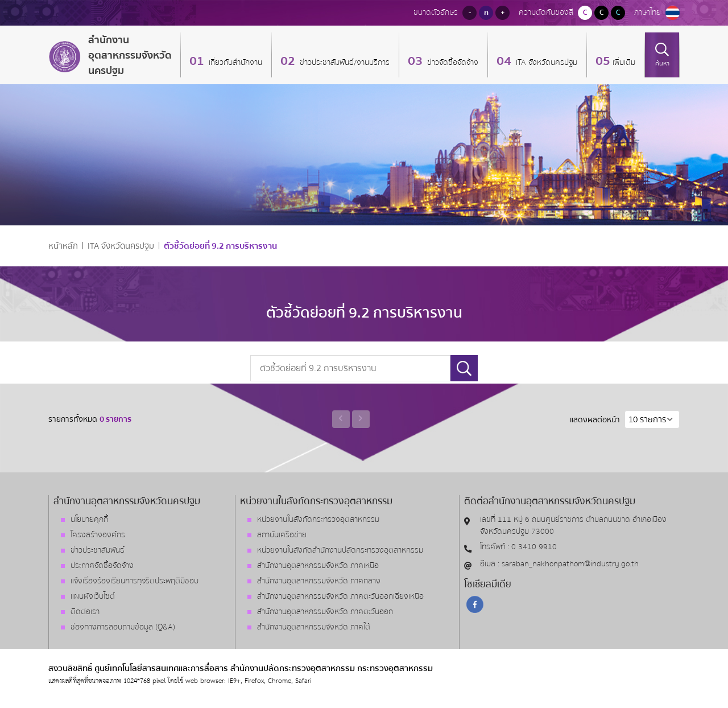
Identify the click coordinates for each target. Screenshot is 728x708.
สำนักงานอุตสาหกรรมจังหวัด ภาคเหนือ (318, 566)
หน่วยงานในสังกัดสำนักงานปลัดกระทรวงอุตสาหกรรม (340, 550)
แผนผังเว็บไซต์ (93, 596)
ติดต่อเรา (85, 612)
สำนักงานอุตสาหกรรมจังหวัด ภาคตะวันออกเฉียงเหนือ (340, 596)
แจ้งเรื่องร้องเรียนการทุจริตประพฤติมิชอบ (135, 581)
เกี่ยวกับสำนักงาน (234, 63)
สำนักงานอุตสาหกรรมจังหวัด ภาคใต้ (314, 627)
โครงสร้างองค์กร (98, 535)
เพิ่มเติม (624, 63)
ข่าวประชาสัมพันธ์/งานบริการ (344, 63)
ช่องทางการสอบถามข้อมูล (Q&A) (123, 627)
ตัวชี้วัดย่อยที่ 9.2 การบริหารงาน (220, 246)
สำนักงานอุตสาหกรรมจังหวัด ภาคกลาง (319, 581)
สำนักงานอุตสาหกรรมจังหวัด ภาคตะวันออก (325, 612)
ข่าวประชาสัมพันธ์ (98, 550)
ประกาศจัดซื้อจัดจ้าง (102, 566)
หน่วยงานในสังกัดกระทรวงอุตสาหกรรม (318, 520)
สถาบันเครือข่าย (282, 535)
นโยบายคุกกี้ (89, 520)
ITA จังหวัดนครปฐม (545, 63)
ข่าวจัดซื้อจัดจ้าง (452, 63)
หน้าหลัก (63, 246)
